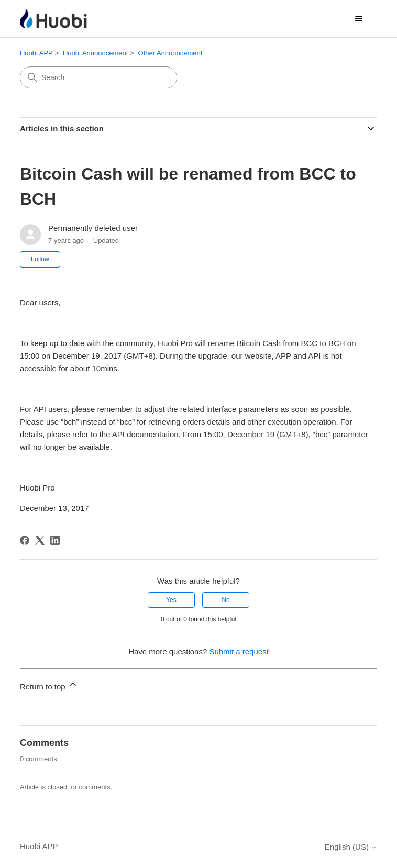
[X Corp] (40, 540)
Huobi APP (36, 53)
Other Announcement (170, 53)
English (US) (351, 847)
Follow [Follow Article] (40, 259)
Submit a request (239, 652)
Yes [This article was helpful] (171, 600)
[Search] (98, 77)
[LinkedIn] (55, 540)
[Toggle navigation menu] (359, 19)
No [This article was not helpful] (225, 600)
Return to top (49, 685)
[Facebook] (25, 540)
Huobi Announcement (95, 53)
